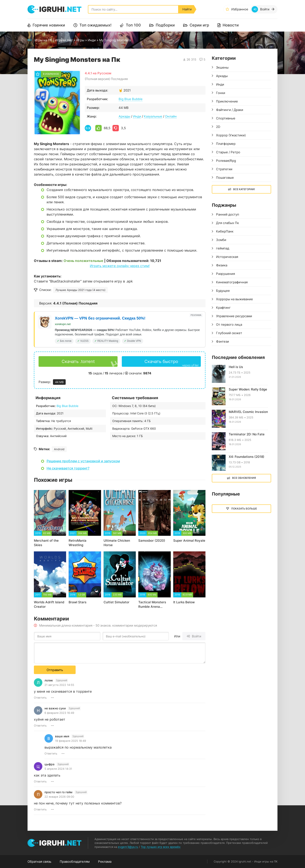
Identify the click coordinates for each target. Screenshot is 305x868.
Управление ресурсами (234, 316)
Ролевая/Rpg (226, 161)
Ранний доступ (228, 214)
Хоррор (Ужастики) (231, 135)
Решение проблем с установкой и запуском (83, 461)
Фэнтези (223, 341)
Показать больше (244, 509)
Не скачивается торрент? (68, 468)
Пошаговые (225, 178)
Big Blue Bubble (131, 99)
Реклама (105, 862)
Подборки (165, 25)
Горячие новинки (49, 25)
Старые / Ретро (228, 152)
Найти (187, 9)
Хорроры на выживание (234, 299)
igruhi (60, 9)
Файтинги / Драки (230, 110)
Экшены (222, 67)
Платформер (226, 144)
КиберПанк (225, 231)
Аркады (124, 116)
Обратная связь (39, 862)
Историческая (227, 257)
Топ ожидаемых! (95, 25)
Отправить (55, 670)
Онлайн (171, 116)
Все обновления (244, 478)
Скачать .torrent (78, 361)
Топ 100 (133, 25)
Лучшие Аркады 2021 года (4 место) (80, 290)
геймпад (223, 248)
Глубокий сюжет (229, 333)
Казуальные (153, 116)
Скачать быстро (172, 363)
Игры (80, 40)
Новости (231, 25)
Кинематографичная (232, 282)
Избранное (240, 9)
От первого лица (229, 325)
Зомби (221, 240)
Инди (92, 40)
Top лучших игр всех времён (161, 847)
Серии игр (199, 25)
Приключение (227, 101)
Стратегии (224, 169)
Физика (222, 265)
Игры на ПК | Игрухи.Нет (54, 40)
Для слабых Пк (227, 223)
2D (218, 127)
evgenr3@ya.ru (128, 847)
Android (59, 449)
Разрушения (225, 274)
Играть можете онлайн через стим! (120, 266)
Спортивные (226, 118)
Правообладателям (75, 862)
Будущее (223, 291)
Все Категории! (244, 189)
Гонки (221, 93)
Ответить (40, 698)
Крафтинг (223, 308)
